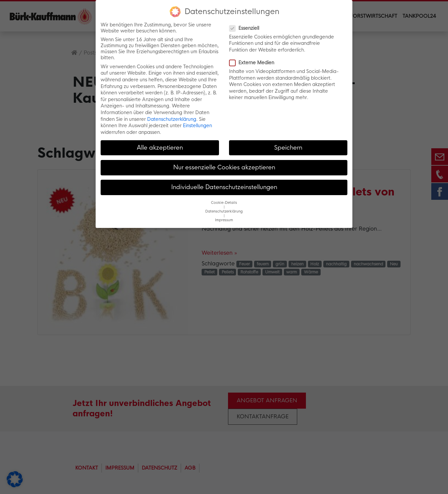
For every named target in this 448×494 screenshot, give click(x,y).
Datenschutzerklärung (172, 119)
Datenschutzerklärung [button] (224, 211)
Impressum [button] (224, 220)
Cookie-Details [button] (224, 203)
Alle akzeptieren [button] (160, 148)
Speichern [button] (288, 148)
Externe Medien (254, 63)
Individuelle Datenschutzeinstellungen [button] (224, 187)
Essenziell (246, 28)
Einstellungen (197, 126)
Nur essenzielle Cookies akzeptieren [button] (224, 167)
